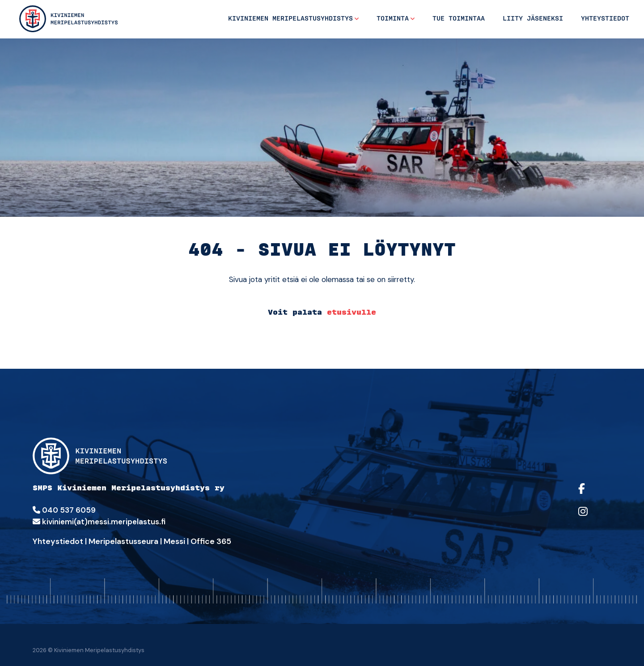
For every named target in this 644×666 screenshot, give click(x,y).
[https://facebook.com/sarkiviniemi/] (593, 495)
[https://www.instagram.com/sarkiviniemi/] (593, 517)
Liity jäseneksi (533, 19)
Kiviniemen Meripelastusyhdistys (290, 19)
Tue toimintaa (459, 19)
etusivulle (352, 312)
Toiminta (393, 19)
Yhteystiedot (605, 19)
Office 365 (211, 541)
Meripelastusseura (123, 541)
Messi (174, 541)
